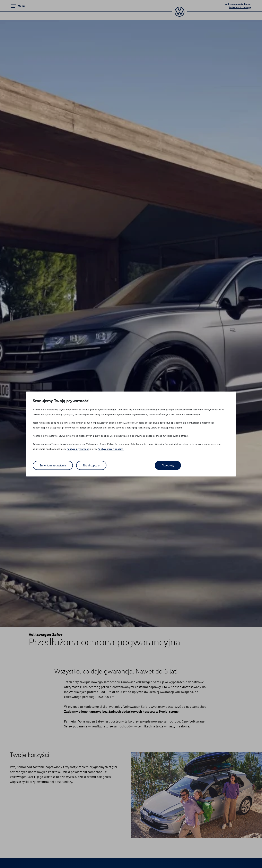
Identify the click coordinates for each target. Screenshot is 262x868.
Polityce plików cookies (111, 449)
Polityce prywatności (78, 449)
